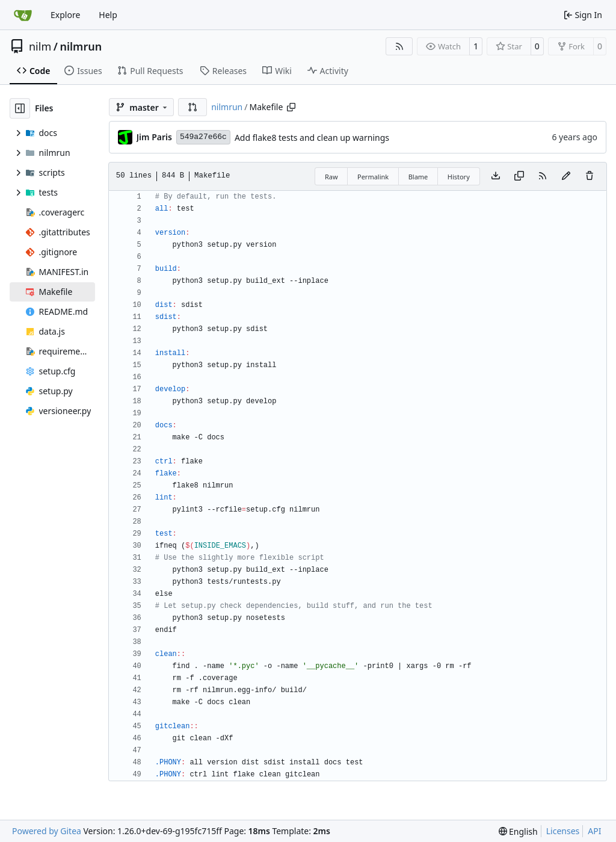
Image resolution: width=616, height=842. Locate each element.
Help (108, 15)
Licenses (563, 831)
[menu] (518, 831)
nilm (40, 46)
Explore (65, 15)
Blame (418, 177)
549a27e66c (203, 137)
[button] (192, 107)
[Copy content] (519, 176)
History (459, 177)
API (594, 831)
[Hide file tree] (20, 108)
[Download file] (496, 176)
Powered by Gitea (47, 831)
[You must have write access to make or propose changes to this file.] (590, 176)
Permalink (373, 177)
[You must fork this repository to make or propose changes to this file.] (566, 176)
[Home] (23, 15)
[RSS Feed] (399, 46)
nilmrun (81, 46)
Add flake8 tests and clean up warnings (312, 138)
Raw (331, 177)
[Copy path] (291, 107)
